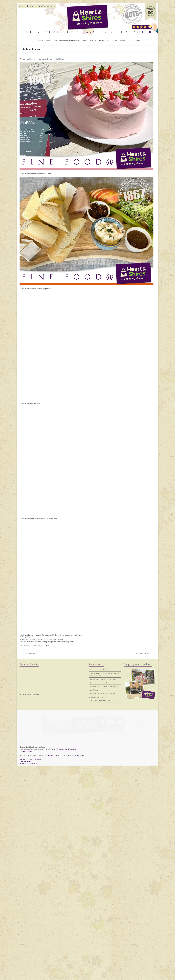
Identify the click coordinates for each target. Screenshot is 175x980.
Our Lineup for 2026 (96, 797)
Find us (114, 40)
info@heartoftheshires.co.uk (66, 960)
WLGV (21, 975)
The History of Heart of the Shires (67, 40)
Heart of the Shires (29, 745)
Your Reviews (94, 790)
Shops (48, 40)
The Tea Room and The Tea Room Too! (103, 783)
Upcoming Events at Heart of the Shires (103, 786)
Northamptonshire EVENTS (31, 975)
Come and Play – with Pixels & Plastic (102, 793)
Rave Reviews (29, 753)
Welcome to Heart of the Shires (100, 769)
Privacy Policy (23, 962)
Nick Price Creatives (36, 970)
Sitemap (30, 962)
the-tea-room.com (54, 966)
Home (40, 40)
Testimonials (104, 40)
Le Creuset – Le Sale (144, 753)
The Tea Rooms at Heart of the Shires (102, 779)
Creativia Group (25, 972)
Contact (123, 40)
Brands (93, 40)
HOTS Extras (135, 40)
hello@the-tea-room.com (75, 966)
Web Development (24, 970)
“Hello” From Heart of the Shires (100, 800)
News (85, 40)
